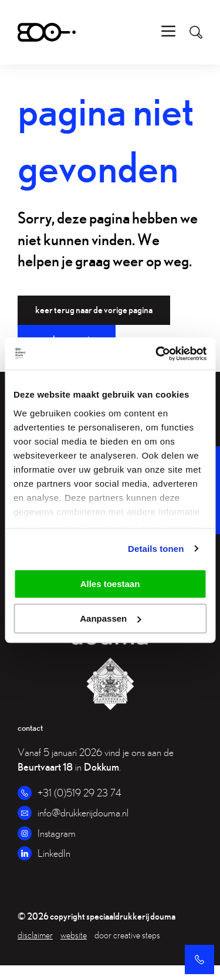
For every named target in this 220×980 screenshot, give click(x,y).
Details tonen (156, 549)
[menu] (168, 33)
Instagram (57, 833)
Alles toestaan (110, 584)
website (74, 935)
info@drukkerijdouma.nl (83, 813)
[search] (190, 32)
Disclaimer (35, 935)
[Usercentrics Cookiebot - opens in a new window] (157, 354)
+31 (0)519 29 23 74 (79, 793)
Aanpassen (110, 618)
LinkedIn (54, 853)
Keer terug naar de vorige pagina (94, 310)
